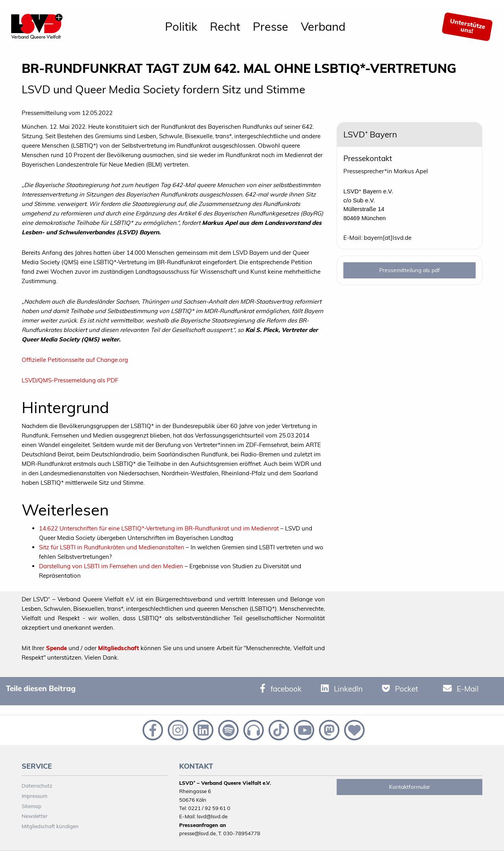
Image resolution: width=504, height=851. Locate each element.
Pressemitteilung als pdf (409, 270)
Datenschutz (37, 786)
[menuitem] (181, 27)
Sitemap (31, 806)
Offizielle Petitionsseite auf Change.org (75, 360)
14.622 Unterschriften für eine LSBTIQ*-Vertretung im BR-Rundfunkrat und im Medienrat (159, 528)
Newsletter (35, 816)
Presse (271, 26)
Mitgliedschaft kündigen (50, 826)
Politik (181, 26)
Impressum (34, 796)
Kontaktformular (409, 787)
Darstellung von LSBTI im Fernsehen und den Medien (111, 566)
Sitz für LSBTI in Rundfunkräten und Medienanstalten (112, 547)
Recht (225, 26)
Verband (323, 26)
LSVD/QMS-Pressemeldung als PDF (70, 380)
